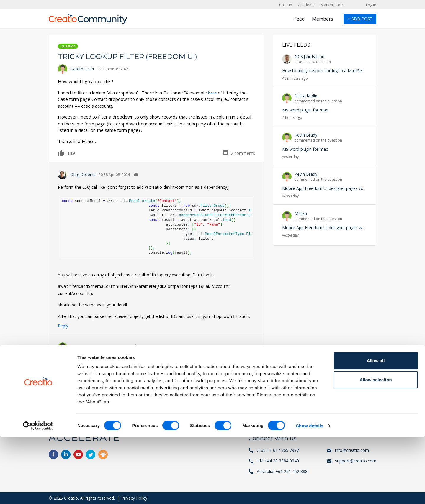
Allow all (376, 427)
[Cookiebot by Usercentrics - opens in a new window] (38, 492)
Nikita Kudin (306, 96)
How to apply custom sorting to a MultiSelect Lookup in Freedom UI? (348, 71)
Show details (310, 492)
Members (323, 19)
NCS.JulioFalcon (309, 56)
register (85, 398)
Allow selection (376, 447)
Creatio (286, 5)
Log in (371, 5)
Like (61, 153)
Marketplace (332, 5)
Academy (306, 5)
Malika (301, 213)
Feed (299, 19)
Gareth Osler (82, 69)
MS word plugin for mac (305, 110)
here (213, 93)
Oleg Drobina (83, 174)
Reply (63, 326)
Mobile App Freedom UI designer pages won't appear (333, 188)
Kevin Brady (306, 135)
